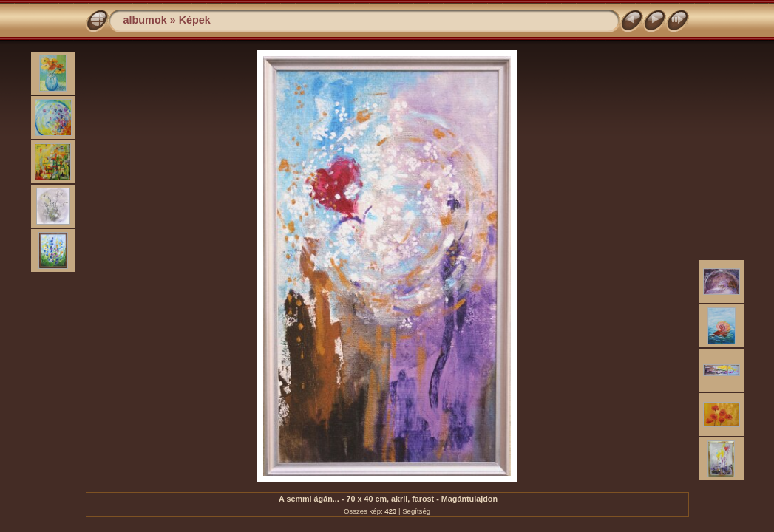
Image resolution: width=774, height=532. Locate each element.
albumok (145, 20)
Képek (195, 20)
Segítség (416, 511)
